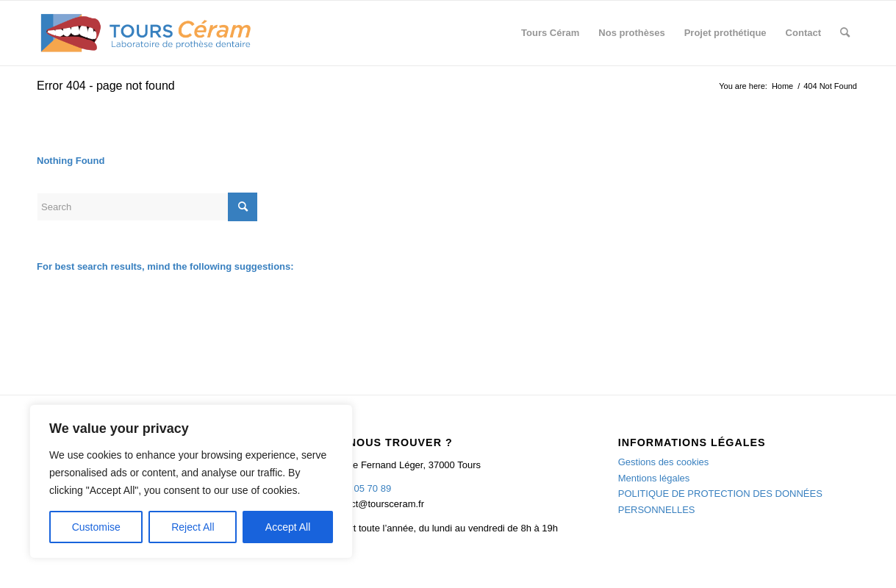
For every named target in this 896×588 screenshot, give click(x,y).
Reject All (193, 527)
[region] (191, 481)
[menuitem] (550, 33)
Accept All (288, 527)
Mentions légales (654, 478)
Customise (96, 527)
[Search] (845, 33)
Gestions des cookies (664, 462)
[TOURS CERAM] (146, 33)
